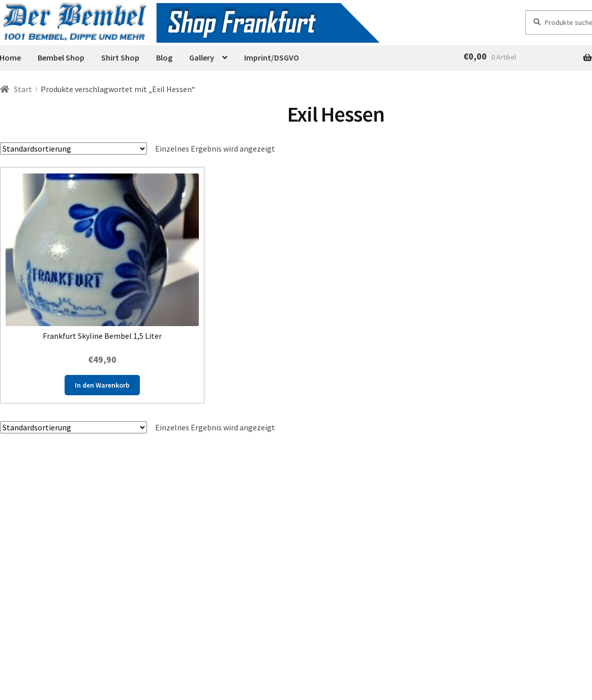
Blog (164, 57)
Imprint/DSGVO (272, 57)
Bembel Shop (61, 57)
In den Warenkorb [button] (102, 385)
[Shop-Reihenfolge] (73, 149)
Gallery (202, 57)
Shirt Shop (120, 57)
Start (23, 89)
